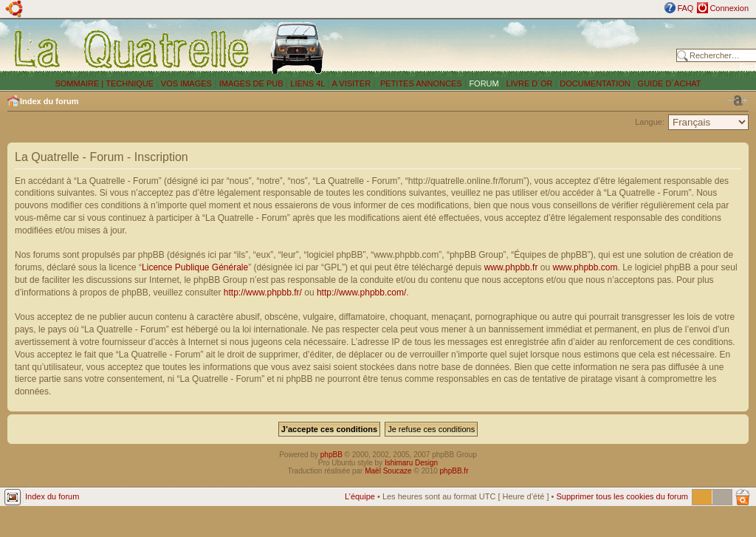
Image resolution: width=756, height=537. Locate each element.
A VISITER (352, 83)
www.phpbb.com (585, 267)
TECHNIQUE (130, 83)
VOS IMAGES (186, 83)
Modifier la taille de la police (738, 100)
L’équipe (360, 496)
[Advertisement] (504, 48)
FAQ (685, 8)
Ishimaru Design (411, 463)
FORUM (484, 83)
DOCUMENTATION (595, 83)
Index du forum (49, 101)
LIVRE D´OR (530, 83)
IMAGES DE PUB (251, 83)
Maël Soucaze (388, 471)
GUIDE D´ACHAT (670, 83)
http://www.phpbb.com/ (361, 293)
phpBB (331, 455)
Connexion (729, 8)
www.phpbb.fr (511, 267)
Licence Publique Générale (195, 267)
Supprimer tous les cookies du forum (622, 496)
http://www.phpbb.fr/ (263, 293)
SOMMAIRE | (80, 83)
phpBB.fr (454, 471)
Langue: (650, 122)
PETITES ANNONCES (420, 83)
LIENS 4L (309, 83)
